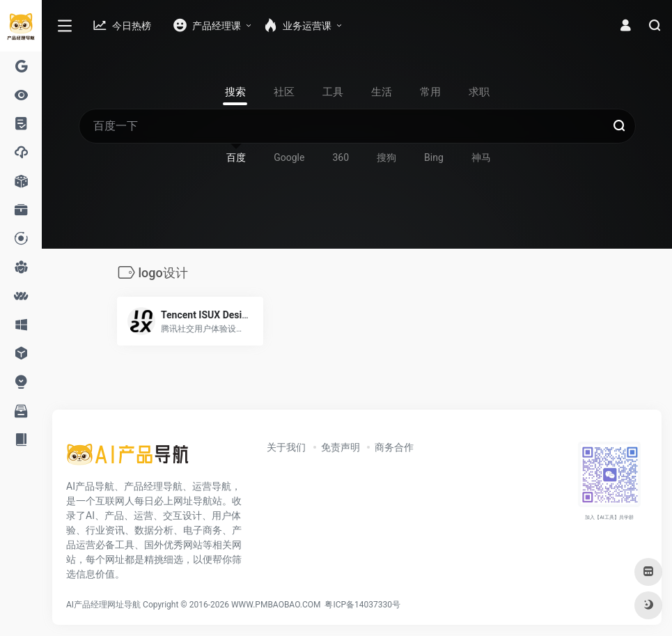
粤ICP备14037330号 (362, 605)
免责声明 (341, 447)
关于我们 (286, 447)
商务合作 (394, 447)
